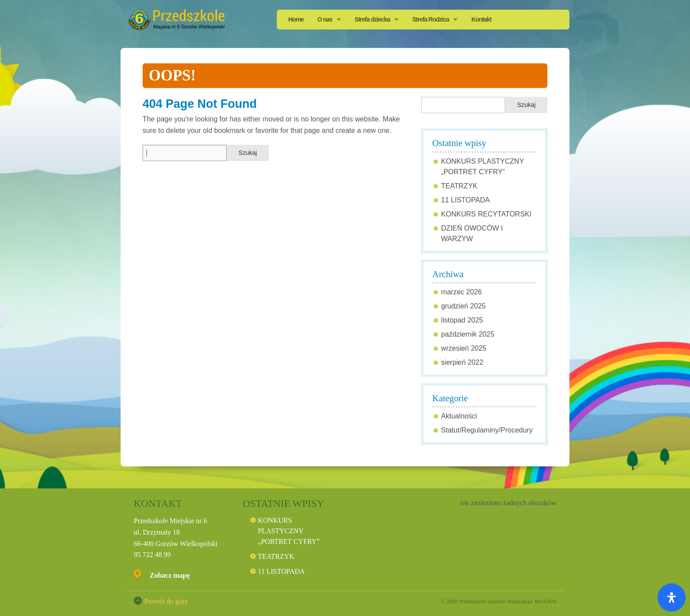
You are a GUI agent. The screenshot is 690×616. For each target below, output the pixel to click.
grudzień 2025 (463, 306)
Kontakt (481, 19)
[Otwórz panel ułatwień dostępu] (672, 598)
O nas (325, 19)
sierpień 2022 (462, 362)
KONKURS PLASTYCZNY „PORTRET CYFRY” (289, 531)
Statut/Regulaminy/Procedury (487, 430)
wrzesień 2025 (464, 348)
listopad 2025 (462, 320)
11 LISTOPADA (465, 200)
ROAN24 (545, 601)
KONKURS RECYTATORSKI (486, 214)
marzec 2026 (461, 292)
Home (296, 19)
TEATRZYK (459, 186)
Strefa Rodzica (431, 19)
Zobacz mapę (170, 575)
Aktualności (459, 416)
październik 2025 (468, 334)
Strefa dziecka (372, 19)
